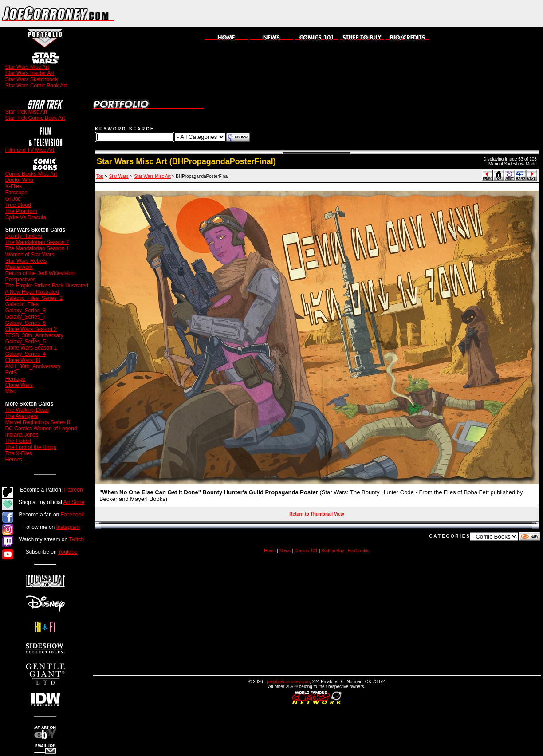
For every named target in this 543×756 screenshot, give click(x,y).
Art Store (74, 502)
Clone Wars (19, 385)
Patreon (74, 490)
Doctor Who (19, 180)
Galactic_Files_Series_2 (34, 298)
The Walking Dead (27, 410)
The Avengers (21, 416)
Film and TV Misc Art (30, 150)
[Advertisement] (439, 13)
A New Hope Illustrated (32, 292)
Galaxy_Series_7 (26, 317)
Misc (11, 391)
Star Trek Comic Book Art (35, 118)
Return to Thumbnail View (317, 514)
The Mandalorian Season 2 (37, 242)
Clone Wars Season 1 (31, 348)
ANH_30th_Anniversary (33, 366)
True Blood (18, 205)
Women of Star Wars (30, 255)
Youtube (68, 552)
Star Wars (119, 176)
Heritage (15, 379)
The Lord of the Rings (30, 447)
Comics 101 (306, 551)
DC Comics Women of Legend (41, 429)
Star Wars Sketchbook (32, 79)
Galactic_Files (22, 304)
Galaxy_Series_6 (26, 323)
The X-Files (18, 453)
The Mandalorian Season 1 (37, 248)
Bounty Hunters (24, 236)
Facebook (73, 515)
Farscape (16, 193)
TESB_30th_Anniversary (34, 335)
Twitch (76, 539)
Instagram (68, 527)
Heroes (14, 460)
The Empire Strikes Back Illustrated (46, 286)
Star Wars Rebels (26, 261)
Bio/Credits (359, 551)
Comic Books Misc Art (31, 174)
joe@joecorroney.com (288, 682)
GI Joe (13, 199)
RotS (11, 373)
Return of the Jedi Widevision (40, 273)
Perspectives (21, 280)
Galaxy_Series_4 (26, 354)
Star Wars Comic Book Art (36, 86)
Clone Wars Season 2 (31, 329)
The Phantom (21, 211)
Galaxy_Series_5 (26, 342)
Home (270, 551)
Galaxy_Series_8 (26, 311)
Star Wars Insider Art (30, 73)
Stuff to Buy (333, 551)
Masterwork (19, 267)
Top (100, 176)
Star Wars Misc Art (27, 67)
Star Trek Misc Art (26, 112)
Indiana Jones (22, 435)
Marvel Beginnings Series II (38, 422)
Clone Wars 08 (23, 360)
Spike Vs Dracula (26, 217)
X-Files (14, 186)
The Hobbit (18, 441)
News (285, 551)
